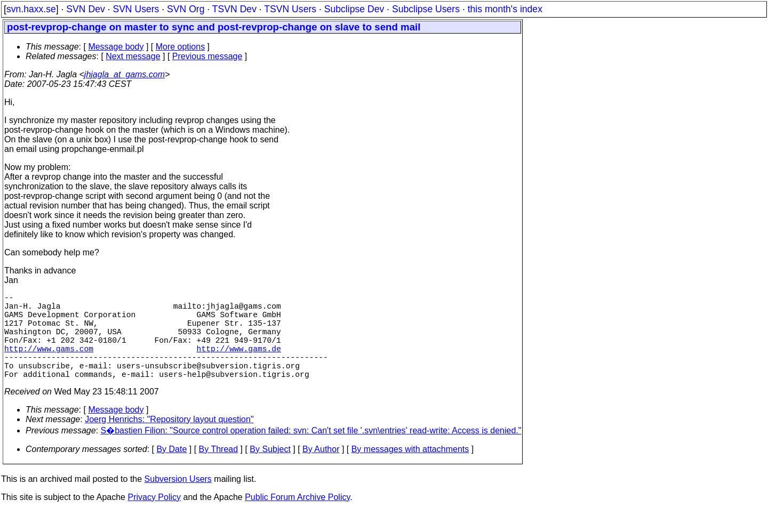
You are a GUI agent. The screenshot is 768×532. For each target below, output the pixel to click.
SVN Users (136, 9)
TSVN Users (290, 9)
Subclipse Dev (354, 9)
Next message (133, 56)
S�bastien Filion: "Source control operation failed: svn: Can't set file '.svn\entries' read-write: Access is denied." (311, 452)
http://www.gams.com (49, 363)
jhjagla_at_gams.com (125, 74)
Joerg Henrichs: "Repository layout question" (169, 441)
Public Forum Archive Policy (297, 518)
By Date (171, 470)
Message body (116, 47)
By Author (321, 470)
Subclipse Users (426, 9)
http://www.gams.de (239, 363)
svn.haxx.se (31, 9)
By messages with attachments (410, 470)
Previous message (207, 56)
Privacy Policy (154, 518)
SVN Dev (85, 9)
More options (181, 47)
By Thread (219, 470)
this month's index (505, 9)
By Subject (270, 470)
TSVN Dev (234, 9)
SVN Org (186, 9)
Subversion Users (178, 500)
